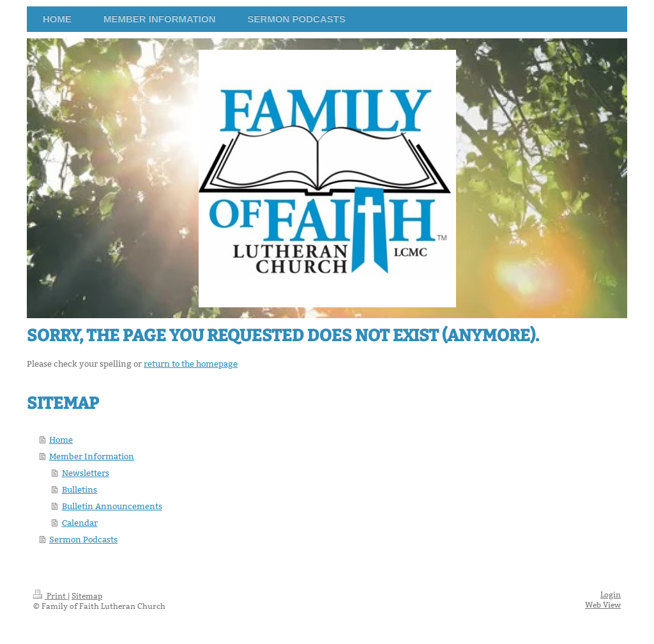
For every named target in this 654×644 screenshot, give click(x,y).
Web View (603, 605)
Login (611, 594)
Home (61, 440)
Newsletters (86, 473)
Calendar (80, 523)
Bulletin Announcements (112, 506)
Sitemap (87, 596)
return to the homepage (191, 364)
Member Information (92, 456)
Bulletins (80, 489)
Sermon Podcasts (83, 539)
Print (50, 596)
